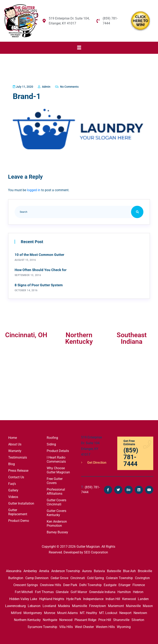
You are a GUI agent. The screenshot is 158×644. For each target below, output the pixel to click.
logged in (34, 189)
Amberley (30, 570)
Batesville (114, 570)
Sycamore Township (42, 626)
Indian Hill (113, 598)
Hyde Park (74, 598)
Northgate (50, 619)
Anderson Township (66, 570)
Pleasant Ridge (85, 619)
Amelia (44, 570)
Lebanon (34, 605)
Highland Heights (52, 598)
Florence (139, 584)
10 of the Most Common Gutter (39, 254)
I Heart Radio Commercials (56, 459)
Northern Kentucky (27, 619)
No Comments (72, 87)
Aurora (87, 570)
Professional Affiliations (56, 491)
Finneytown (98, 605)
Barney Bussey (57, 531)
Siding (51, 443)
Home (13, 437)
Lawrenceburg (15, 605)
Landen (143, 598)
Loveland (49, 605)
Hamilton (124, 591)
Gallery (13, 489)
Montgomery (33, 612)
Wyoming (124, 626)
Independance (93, 598)
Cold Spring (95, 577)
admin (48, 87)
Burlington (16, 577)
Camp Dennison (37, 577)
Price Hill (105, 619)
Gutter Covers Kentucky (56, 512)
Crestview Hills (51, 584)
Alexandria (14, 570)
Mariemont (116, 605)
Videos (13, 496)
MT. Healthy (88, 612)
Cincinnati (78, 577)
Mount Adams (67, 612)
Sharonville (121, 619)
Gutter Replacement (18, 511)
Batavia (99, 570)
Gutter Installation (21, 503)
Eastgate (110, 584)
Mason (148, 605)
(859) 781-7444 (90, 489)
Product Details (58, 450)
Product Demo (19, 520)
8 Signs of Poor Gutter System (39, 284)
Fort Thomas (44, 591)
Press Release (18, 470)
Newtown (140, 612)
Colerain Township (119, 577)
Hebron (138, 591)
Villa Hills (66, 626)
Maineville (133, 605)
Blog (12, 463)
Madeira (64, 605)
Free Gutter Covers (55, 480)
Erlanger (124, 584)
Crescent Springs (26, 584)
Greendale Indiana (102, 591)
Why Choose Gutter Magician (58, 469)
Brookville (145, 570)
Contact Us (16, 476)
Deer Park (70, 584)
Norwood (66, 619)
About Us (15, 443)
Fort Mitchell (24, 591)
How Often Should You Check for (41, 269)
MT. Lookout (108, 612)
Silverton (138, 619)
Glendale (62, 591)
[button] (79, 48)
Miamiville (80, 605)
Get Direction (94, 462)
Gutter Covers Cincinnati (56, 501)
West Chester (84, 626)
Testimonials (18, 457)
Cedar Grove (59, 577)
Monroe (50, 612)
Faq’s (12, 483)
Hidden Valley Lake (23, 598)
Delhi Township (90, 584)
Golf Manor (79, 591)
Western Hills (105, 626)
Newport (125, 612)
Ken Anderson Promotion (57, 523)
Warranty (15, 450)
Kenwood (129, 598)
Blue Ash (129, 570)
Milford (16, 612)
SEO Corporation (96, 551)
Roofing (52, 437)
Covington (142, 577)
